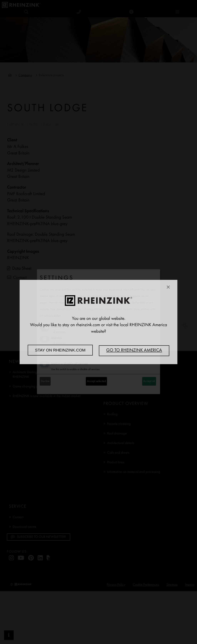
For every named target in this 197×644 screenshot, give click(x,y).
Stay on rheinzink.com (60, 350)
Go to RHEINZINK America (134, 351)
